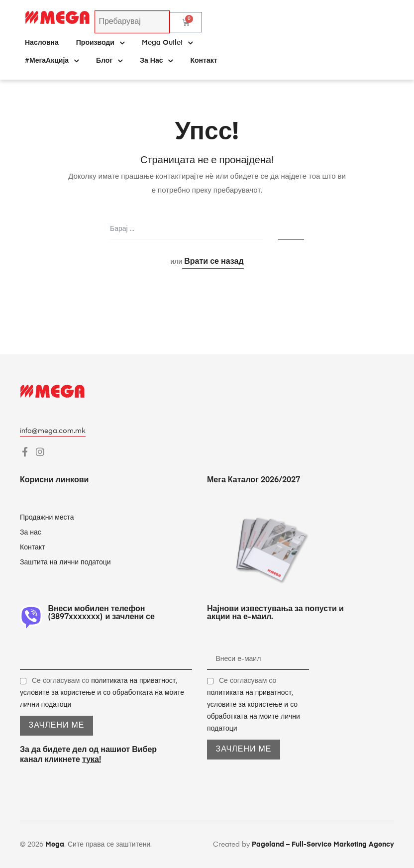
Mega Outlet (167, 43)
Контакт (204, 61)
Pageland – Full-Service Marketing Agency (323, 845)
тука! (92, 760)
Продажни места (47, 518)
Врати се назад (213, 262)
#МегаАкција (52, 61)
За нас (156, 61)
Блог (109, 61)
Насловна (42, 43)
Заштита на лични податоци (65, 562)
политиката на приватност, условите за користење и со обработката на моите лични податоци (102, 693)
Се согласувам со (102, 693)
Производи (100, 43)
